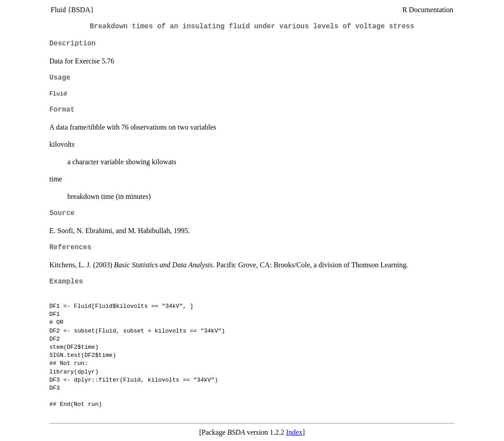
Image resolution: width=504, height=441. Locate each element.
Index (294, 432)
